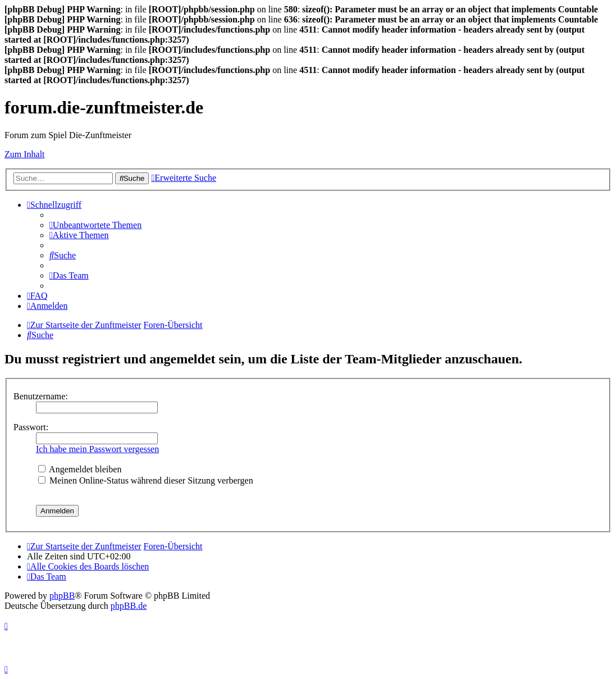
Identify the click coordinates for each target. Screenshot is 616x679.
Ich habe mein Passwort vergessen (97, 449)
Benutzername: (41, 396)
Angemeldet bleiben (80, 469)
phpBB (62, 596)
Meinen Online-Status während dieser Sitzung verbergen (146, 480)
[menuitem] (95, 225)
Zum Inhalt (25, 154)
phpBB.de (129, 606)
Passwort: (31, 427)
